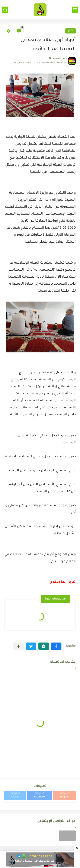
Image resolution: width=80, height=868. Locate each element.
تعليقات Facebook (39, 795)
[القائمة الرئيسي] (75, 10)
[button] (56, 646)
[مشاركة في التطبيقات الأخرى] (18, 646)
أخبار (71, 31)
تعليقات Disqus (15, 795)
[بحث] (5, 10)
